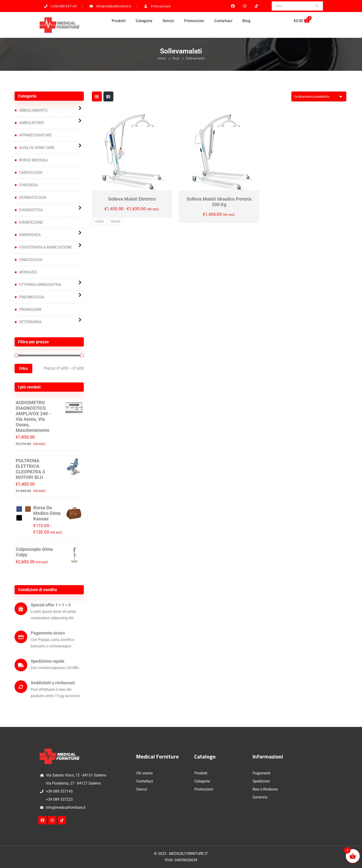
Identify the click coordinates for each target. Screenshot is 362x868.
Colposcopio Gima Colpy (34, 552)
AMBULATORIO (32, 123)
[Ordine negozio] (319, 96)
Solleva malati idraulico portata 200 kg (219, 202)
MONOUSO (28, 272)
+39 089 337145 (59, 791)
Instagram (245, 6)
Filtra (23, 369)
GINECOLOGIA (31, 260)
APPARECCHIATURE (35, 135)
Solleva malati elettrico (132, 199)
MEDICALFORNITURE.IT (189, 854)
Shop (176, 58)
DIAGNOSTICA (31, 210)
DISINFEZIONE (31, 222)
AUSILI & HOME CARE (37, 148)
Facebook (233, 6)
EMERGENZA (30, 235)
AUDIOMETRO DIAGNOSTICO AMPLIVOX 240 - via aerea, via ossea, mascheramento (33, 416)
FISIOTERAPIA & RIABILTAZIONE (45, 247)
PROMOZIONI (30, 310)
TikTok (257, 6)
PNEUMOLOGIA (32, 297)
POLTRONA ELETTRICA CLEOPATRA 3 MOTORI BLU (30, 469)
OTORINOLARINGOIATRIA (40, 285)
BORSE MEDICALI (34, 160)
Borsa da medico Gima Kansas (47, 513)
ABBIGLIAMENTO (33, 110)
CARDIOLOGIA (31, 173)
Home (161, 58)
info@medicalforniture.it (66, 807)
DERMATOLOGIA (33, 197)
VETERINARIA (30, 322)
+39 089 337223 (59, 799)
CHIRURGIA (28, 185)
